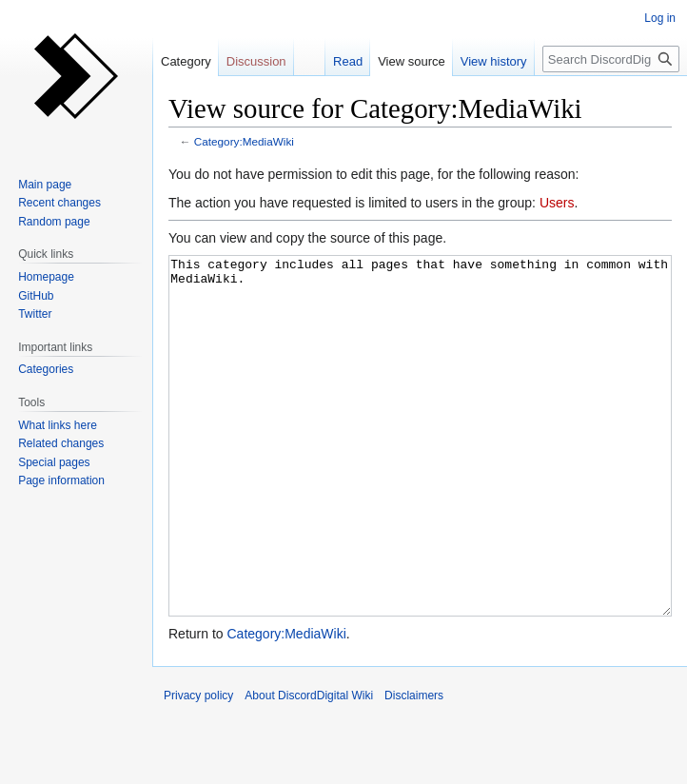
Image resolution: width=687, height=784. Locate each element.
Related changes (61, 443)
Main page (45, 185)
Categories (46, 369)
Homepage (46, 277)
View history (494, 61)
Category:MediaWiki (244, 141)
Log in (660, 18)
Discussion (256, 61)
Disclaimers (414, 767)
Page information (61, 480)
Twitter (35, 314)
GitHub (36, 296)
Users (557, 203)
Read (348, 61)
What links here (58, 425)
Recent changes (59, 203)
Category (186, 61)
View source (412, 61)
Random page (54, 222)
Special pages (54, 462)
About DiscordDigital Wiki (309, 767)
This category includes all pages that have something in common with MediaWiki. (420, 471)
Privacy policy (198, 767)
